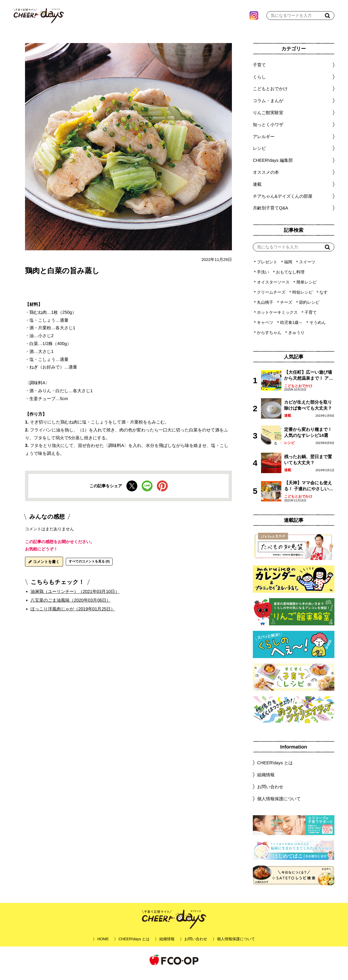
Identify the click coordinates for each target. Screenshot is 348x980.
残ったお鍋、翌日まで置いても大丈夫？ (308, 466)
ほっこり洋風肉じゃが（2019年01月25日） (73, 616)
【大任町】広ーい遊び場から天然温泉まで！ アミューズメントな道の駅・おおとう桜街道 (309, 383)
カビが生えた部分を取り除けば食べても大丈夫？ (308, 412)
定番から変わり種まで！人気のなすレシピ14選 (308, 439)
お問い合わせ (270, 794)
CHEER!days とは (275, 770)
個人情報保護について (279, 806)
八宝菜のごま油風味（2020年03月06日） (71, 607)
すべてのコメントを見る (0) (89, 568)
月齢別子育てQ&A (271, 215)
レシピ (289, 450)
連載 (257, 191)
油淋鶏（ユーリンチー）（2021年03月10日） (75, 598)
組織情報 (266, 782)
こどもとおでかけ (298, 393)
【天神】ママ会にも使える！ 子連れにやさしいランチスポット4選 (309, 493)
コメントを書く (44, 568)
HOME (103, 946)
